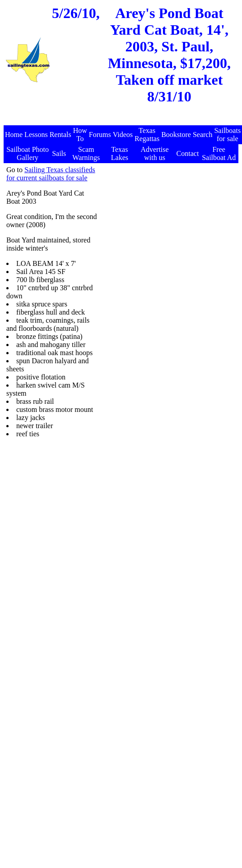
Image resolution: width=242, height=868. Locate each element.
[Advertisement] (168, 222)
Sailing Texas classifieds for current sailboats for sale (51, 174)
